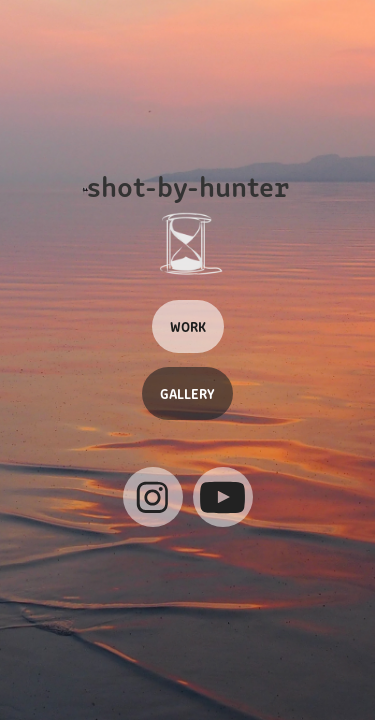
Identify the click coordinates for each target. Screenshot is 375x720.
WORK (188, 326)
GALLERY (187, 393)
